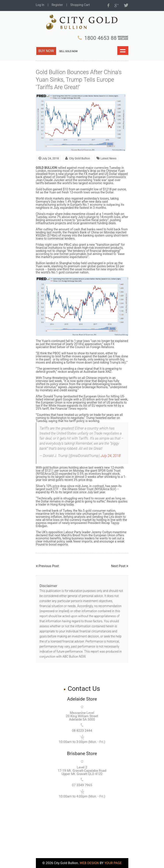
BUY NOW (46, 51)
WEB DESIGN (89, 863)
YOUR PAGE (113, 863)
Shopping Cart (80, 5)
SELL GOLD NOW (68, 51)
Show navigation (123, 51)
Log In (40, 5)
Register (57, 5)
